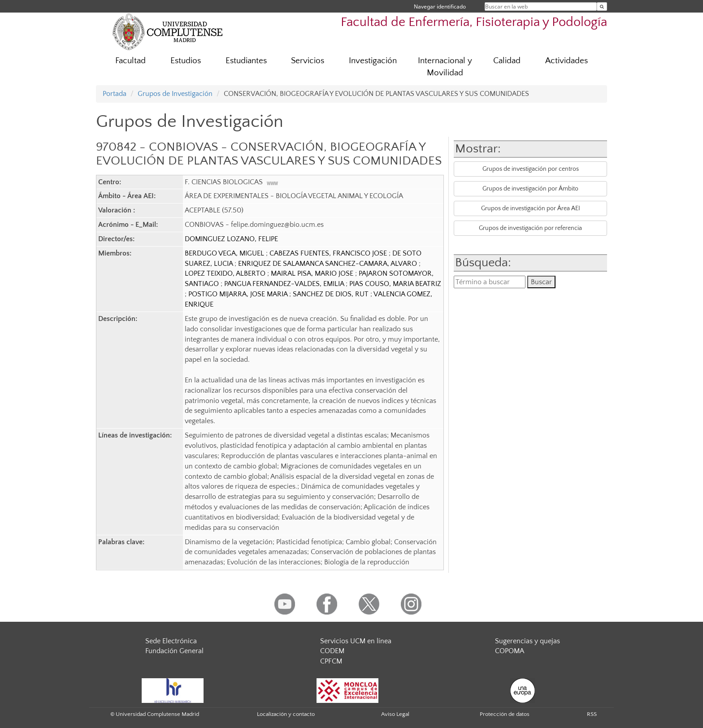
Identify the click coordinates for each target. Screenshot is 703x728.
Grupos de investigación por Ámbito (530, 189)
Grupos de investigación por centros (531, 169)
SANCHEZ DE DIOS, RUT (332, 294)
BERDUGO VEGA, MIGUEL (225, 253)
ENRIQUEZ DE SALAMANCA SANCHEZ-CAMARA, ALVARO (328, 264)
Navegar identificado (440, 6)
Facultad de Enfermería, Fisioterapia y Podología (474, 22)
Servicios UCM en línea (356, 641)
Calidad (507, 61)
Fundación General (174, 651)
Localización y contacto (286, 714)
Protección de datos (505, 714)
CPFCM (331, 661)
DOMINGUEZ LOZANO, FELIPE (231, 239)
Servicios (308, 61)
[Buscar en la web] (602, 6)
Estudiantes (246, 61)
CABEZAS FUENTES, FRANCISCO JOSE (329, 253)
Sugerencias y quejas (527, 641)
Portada (115, 94)
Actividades (566, 61)
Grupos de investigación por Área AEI (531, 208)
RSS (592, 714)
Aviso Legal (395, 714)
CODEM (332, 651)
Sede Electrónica (171, 641)
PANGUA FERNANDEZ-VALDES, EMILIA (285, 284)
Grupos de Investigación (175, 94)
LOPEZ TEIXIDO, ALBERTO (226, 273)
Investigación (373, 61)
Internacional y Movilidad (445, 67)
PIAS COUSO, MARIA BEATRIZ (395, 284)
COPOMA (510, 651)
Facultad (130, 61)
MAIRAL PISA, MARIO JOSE (313, 273)
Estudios (186, 61)
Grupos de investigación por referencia (530, 228)
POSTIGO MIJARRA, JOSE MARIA (239, 294)
